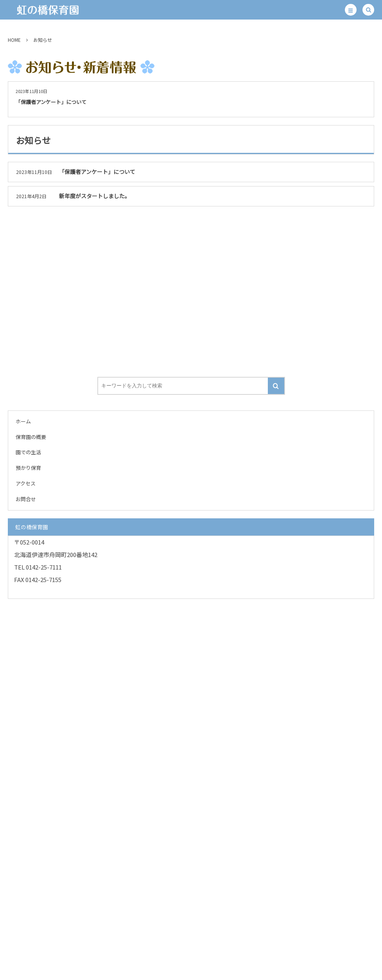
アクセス (26, 483)
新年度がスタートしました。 (95, 196)
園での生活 (28, 452)
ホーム (23, 421)
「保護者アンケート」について (51, 102)
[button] (351, 10)
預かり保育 (28, 468)
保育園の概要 (31, 437)
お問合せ (26, 499)
